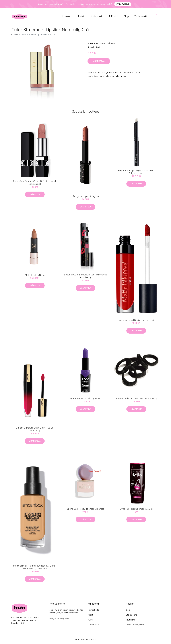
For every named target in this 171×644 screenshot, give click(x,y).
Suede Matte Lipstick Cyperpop (86, 398)
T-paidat (113, 16)
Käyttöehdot (131, 620)
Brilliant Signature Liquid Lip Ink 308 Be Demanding (35, 429)
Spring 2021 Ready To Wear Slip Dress (86, 509)
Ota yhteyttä (131, 615)
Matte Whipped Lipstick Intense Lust (136, 320)
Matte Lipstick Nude (35, 275)
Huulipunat (111, 43)
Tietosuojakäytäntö (135, 625)
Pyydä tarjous (123, 4)
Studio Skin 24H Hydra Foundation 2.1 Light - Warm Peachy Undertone (35, 567)
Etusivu (15, 35)
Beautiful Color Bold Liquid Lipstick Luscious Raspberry (85, 276)
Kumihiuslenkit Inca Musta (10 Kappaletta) (136, 398)
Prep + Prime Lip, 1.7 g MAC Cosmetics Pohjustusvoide (136, 172)
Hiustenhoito (97, 16)
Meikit (81, 16)
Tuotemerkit (141, 16)
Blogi (126, 16)
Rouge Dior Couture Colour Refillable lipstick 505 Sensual (35, 183)
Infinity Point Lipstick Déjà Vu (85, 196)
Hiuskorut (68, 16)
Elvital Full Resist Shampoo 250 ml (136, 509)
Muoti (90, 620)
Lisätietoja (99, 61)
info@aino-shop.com (59, 619)
